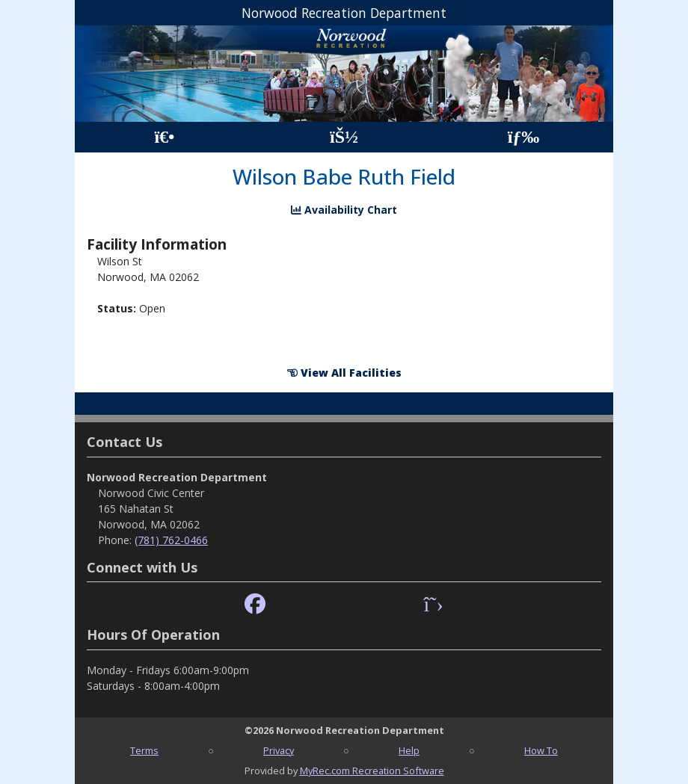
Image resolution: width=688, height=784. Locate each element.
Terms (144, 750)
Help (409, 750)
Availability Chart (344, 210)
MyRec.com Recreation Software (372, 771)
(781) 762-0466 (171, 540)
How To (541, 750)
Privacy (279, 750)
